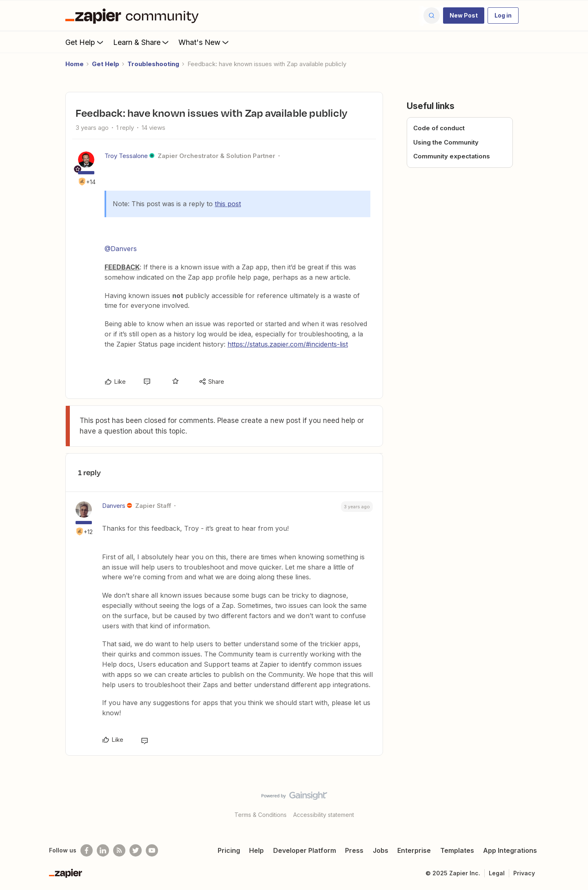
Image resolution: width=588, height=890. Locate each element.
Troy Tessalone (126, 156)
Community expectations (452, 156)
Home (75, 64)
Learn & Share (142, 42)
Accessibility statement (324, 815)
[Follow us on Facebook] (87, 850)
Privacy (524, 873)
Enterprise (414, 850)
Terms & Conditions (261, 815)
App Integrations (510, 850)
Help (256, 850)
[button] (464, 16)
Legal (497, 873)
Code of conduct (439, 128)
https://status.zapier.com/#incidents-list (288, 344)
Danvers (114, 506)
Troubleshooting (153, 64)
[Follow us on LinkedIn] (103, 850)
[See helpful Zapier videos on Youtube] (152, 850)
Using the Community (446, 142)
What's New (204, 42)
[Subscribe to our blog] (119, 850)
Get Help (85, 42)
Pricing (229, 850)
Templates (457, 850)
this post (228, 204)
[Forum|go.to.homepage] (134, 16)
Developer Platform (305, 850)
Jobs (381, 850)
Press (354, 850)
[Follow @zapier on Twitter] (136, 850)
